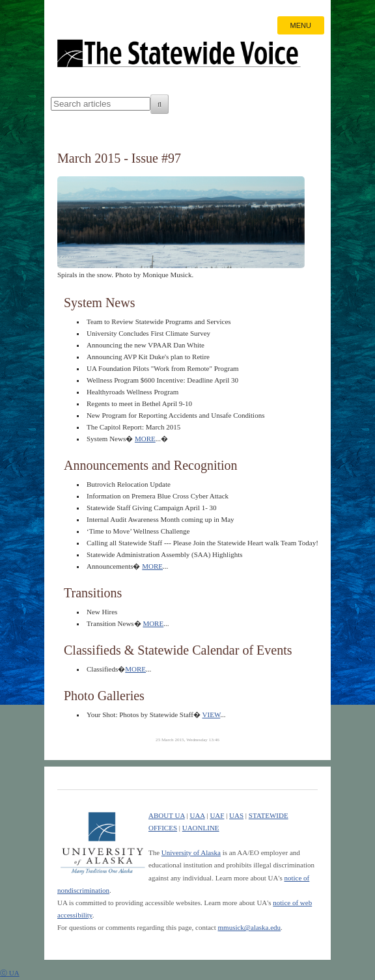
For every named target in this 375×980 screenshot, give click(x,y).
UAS (236, 815)
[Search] (160, 104)
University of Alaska (191, 852)
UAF (217, 815)
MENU (301, 25)
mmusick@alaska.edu (250, 927)
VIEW (212, 715)
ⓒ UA (10, 973)
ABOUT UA (167, 815)
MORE (145, 439)
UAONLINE (201, 828)
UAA (197, 815)
